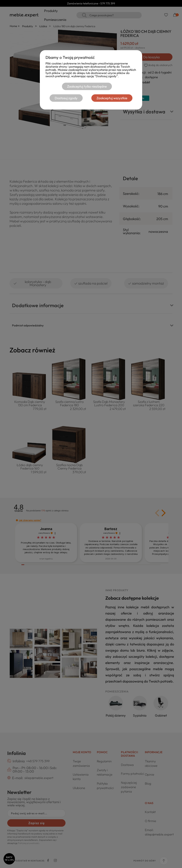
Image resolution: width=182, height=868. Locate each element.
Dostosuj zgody (66, 98)
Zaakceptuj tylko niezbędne (87, 86)
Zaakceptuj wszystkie (112, 98)
